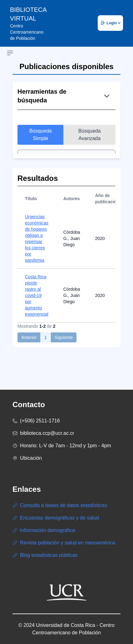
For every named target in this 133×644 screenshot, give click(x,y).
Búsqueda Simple (41, 135)
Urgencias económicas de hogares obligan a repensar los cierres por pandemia (37, 249)
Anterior (29, 348)
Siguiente (64, 348)
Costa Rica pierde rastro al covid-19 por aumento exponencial (37, 306)
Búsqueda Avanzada (90, 135)
